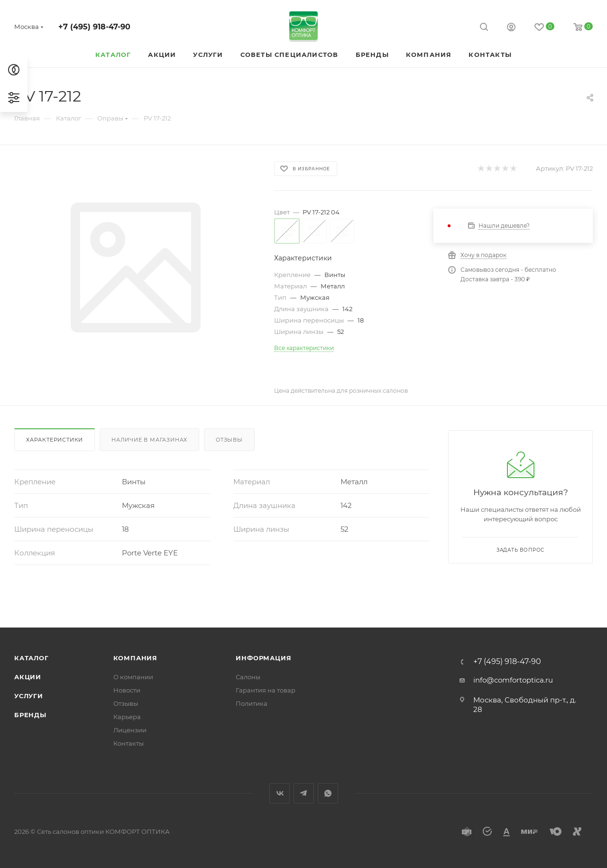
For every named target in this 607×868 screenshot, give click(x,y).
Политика (252, 703)
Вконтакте (280, 793)
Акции (28, 677)
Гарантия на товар (266, 690)
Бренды (30, 715)
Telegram (304, 793)
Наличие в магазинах (149, 440)
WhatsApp (328, 793)
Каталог (32, 658)
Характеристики (55, 440)
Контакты (129, 743)
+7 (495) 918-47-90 (94, 27)
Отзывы (229, 440)
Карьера (127, 717)
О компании (133, 677)
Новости (127, 690)
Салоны (248, 677)
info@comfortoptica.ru (513, 680)
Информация (263, 658)
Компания (135, 658)
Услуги (29, 696)
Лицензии (130, 730)
